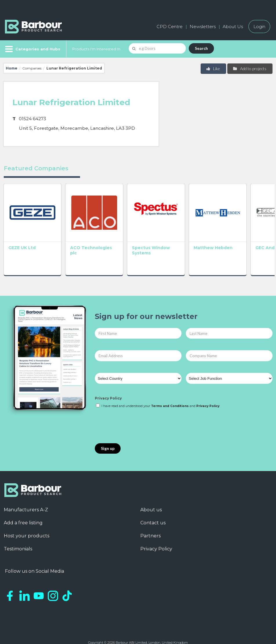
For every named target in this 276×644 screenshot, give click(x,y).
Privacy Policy (108, 391)
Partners (150, 529)
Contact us (153, 516)
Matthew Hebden (192, 240)
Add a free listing (23, 516)
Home (12, 68)
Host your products (27, 529)
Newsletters (203, 27)
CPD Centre (170, 27)
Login (259, 27)
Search (201, 48)
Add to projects (249, 69)
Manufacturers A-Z (26, 502)
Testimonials (18, 542)
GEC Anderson (243, 240)
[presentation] (139, 419)
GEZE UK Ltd (22, 240)
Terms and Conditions (170, 399)
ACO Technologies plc (82, 243)
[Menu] (32, 49)
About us (151, 502)
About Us (233, 27)
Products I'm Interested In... (98, 49)
